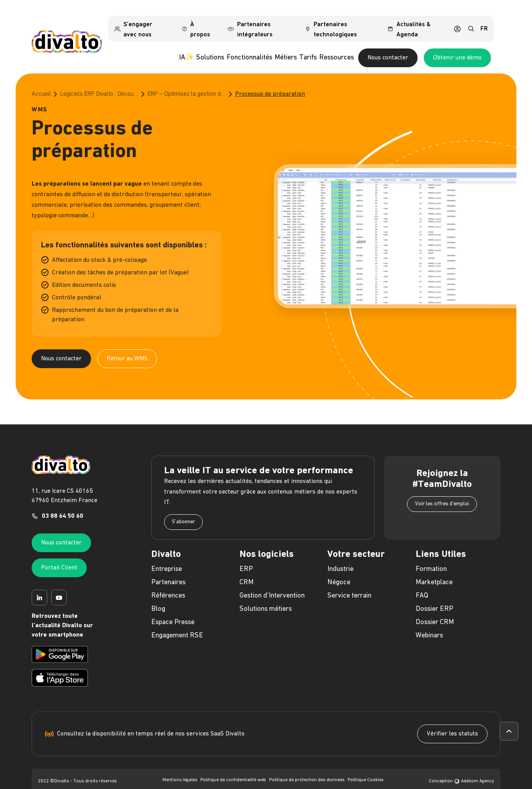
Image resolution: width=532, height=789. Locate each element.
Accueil (41, 81)
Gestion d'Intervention (272, 583)
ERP (246, 556)
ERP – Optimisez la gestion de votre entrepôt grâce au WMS (187, 81)
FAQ (422, 583)
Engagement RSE (177, 623)
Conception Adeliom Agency (461, 769)
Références (168, 583)
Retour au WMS (127, 346)
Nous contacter (436, 45)
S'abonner (183, 509)
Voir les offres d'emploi (442, 491)
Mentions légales (180, 768)
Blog (158, 596)
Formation (431, 556)
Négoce (339, 570)
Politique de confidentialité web (233, 768)
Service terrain (349, 583)
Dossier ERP (434, 596)
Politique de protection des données (307, 768)
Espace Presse (173, 609)
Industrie (340, 556)
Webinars (429, 623)
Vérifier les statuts (452, 721)
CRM (246, 570)
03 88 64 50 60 (62, 504)
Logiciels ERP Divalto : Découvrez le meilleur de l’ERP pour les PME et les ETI (99, 81)
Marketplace (434, 570)
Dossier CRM (435, 609)
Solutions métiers (266, 596)
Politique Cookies (366, 768)
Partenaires (168, 570)
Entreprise (167, 556)
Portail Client (59, 555)
